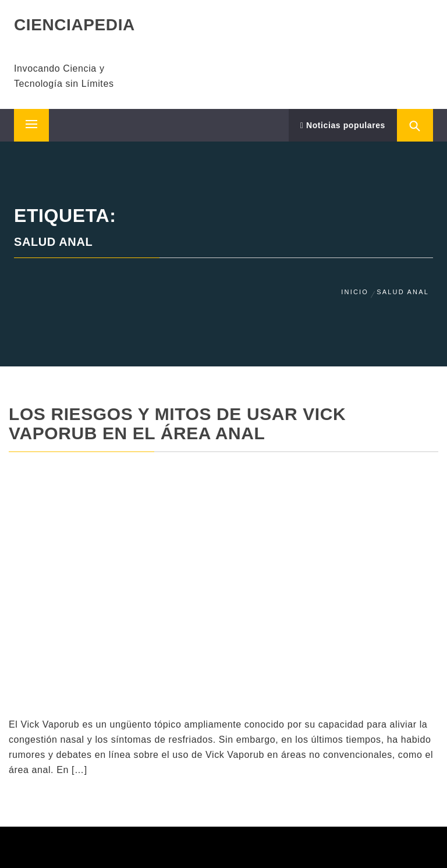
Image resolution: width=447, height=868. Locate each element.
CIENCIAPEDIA (74, 25)
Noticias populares (343, 125)
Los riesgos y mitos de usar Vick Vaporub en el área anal (177, 424)
